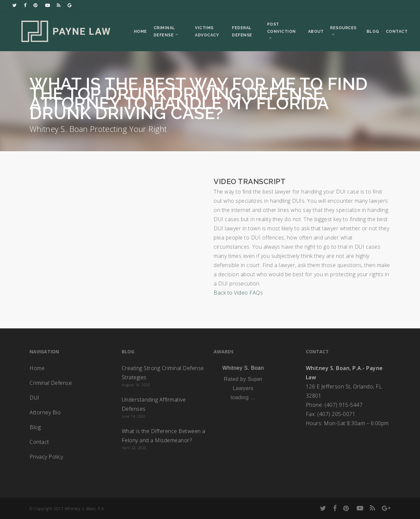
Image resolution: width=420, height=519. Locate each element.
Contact (39, 442)
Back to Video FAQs (238, 293)
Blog (35, 427)
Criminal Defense (51, 383)
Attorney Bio (45, 412)
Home (37, 368)
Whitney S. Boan (243, 368)
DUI (34, 398)
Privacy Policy (46, 457)
